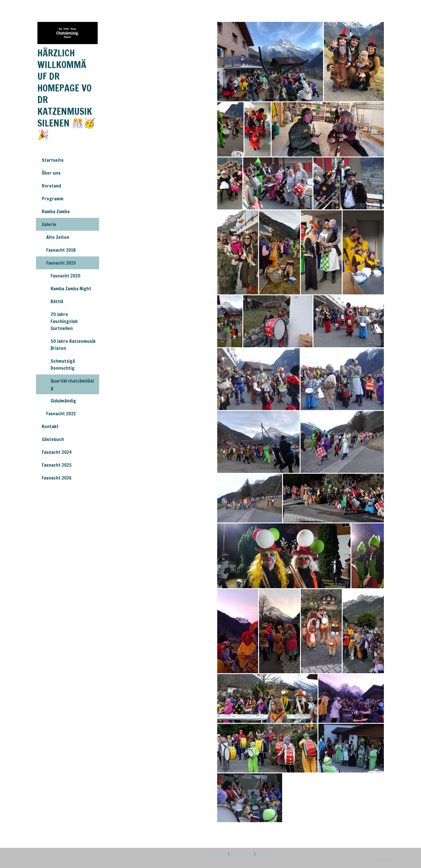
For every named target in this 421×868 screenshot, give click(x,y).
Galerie (49, 224)
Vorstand (51, 186)
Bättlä (57, 301)
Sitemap (264, 854)
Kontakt (50, 426)
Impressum (217, 854)
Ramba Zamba (56, 211)
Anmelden (385, 859)
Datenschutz (242, 854)
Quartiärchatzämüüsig (72, 384)
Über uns (51, 173)
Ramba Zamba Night (71, 289)
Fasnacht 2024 (57, 452)
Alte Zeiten (58, 237)
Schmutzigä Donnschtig (63, 364)
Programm (53, 199)
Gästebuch (53, 439)
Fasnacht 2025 (57, 465)
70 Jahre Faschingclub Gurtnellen (64, 321)
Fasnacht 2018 (61, 250)
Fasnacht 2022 (61, 414)
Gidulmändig (63, 401)
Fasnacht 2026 (57, 478)
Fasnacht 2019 (61, 263)
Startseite (53, 160)
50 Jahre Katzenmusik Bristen (73, 345)
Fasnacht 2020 (65, 276)
